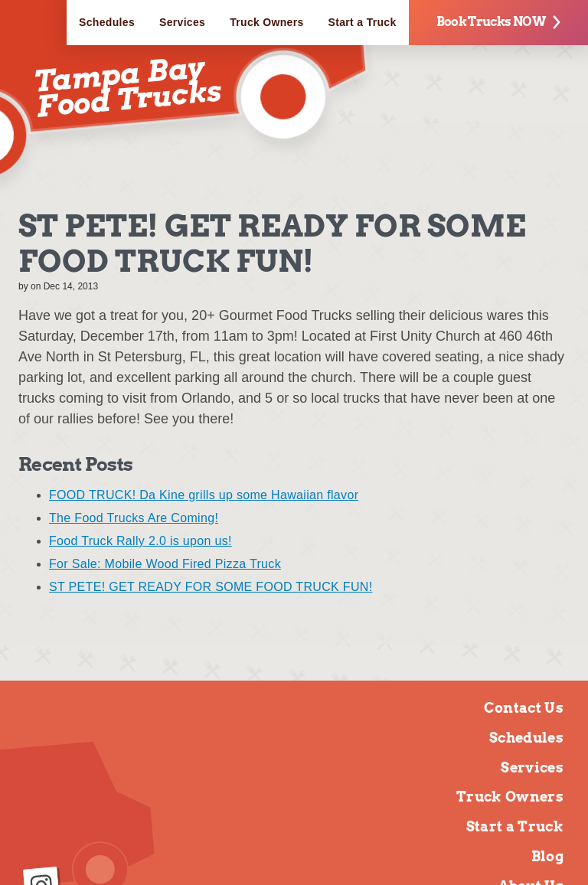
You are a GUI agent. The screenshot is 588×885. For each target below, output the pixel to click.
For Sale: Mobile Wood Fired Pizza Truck (165, 564)
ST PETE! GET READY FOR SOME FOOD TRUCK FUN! (211, 587)
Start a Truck (363, 22)
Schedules (107, 22)
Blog (547, 856)
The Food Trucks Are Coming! (134, 518)
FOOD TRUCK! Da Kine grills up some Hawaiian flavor (204, 495)
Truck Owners (266, 22)
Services (182, 22)
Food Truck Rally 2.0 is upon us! (140, 541)
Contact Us (524, 708)
